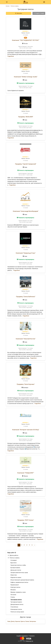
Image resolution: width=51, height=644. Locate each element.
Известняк (14, 575)
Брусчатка (14, 563)
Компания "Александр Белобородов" (26, 211)
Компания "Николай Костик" (26, 339)
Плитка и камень (14, 558)
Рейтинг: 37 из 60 (26, 206)
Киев (9, 621)
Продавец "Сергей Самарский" (26, 164)
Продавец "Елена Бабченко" (26, 297)
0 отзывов (25, 35)
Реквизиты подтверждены (26, 83)
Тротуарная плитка (16, 600)
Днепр (13, 621)
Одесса (23, 621)
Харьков (18, 621)
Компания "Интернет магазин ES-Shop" (26, 430)
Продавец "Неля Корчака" (26, 384)
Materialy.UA (30, 641)
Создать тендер (39, 13)
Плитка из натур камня (17, 612)
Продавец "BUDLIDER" (26, 117)
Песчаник (13, 595)
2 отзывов (25, 208)
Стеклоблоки (14, 607)
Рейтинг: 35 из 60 (26, 33)
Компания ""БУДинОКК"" (26, 473)
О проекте (32, 636)
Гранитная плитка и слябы (18, 565)
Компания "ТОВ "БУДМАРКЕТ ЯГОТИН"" (26, 40)
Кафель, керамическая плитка (19, 582)
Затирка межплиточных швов (19, 573)
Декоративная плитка (17, 604)
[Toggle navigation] (7, 2)
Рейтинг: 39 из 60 (26, 71)
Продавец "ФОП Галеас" (26, 520)
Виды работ (11, 553)
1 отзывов (25, 250)
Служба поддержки (22, 636)
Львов (27, 621)
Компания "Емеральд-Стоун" (26, 253)
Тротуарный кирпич (16, 602)
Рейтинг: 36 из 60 (26, 248)
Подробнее (11, 56)
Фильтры (19, 13)
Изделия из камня (16, 577)
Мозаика (13, 590)
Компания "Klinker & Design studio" (26, 77)
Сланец (13, 597)
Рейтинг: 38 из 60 (26, 159)
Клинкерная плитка (16, 609)
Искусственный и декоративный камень (22, 580)
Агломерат (14, 560)
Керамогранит (15, 585)
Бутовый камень (15, 568)
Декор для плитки (16, 570)
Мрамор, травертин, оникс (18, 592)
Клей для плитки (15, 587)
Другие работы (13, 555)
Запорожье (33, 621)
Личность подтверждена (25, 123)
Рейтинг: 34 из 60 (26, 515)
